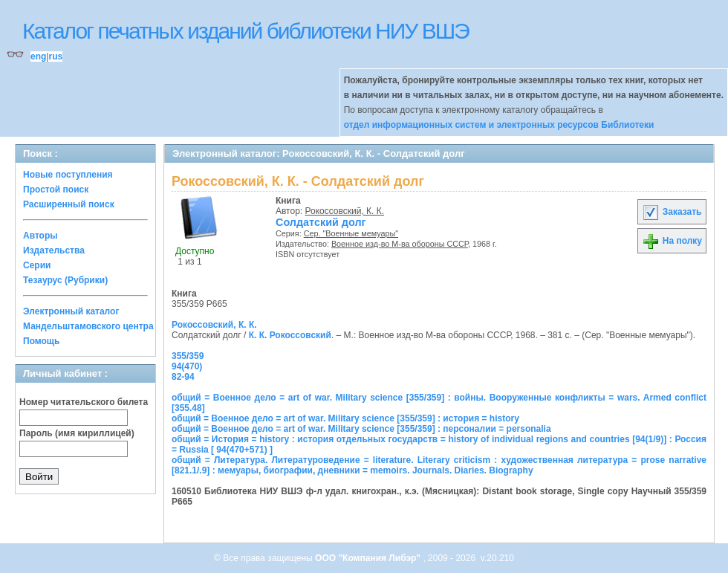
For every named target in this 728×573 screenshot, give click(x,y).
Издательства (54, 250)
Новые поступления (68, 175)
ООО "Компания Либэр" (369, 558)
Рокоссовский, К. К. (345, 211)
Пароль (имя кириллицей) (77, 433)
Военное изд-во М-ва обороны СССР (400, 244)
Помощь (41, 341)
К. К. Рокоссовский (290, 335)
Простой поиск (56, 190)
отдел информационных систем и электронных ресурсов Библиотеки (499, 125)
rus (55, 56)
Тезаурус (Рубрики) (65, 280)
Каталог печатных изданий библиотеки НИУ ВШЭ (246, 31)
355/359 (188, 356)
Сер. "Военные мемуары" (351, 233)
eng (38, 56)
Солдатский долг (321, 222)
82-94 (183, 377)
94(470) (187, 366)
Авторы (40, 236)
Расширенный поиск (69, 204)
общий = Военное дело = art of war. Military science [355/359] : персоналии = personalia (361, 429)
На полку (672, 241)
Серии (37, 265)
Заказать (672, 212)
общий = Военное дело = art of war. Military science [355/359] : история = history (345, 418)
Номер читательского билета (84, 402)
